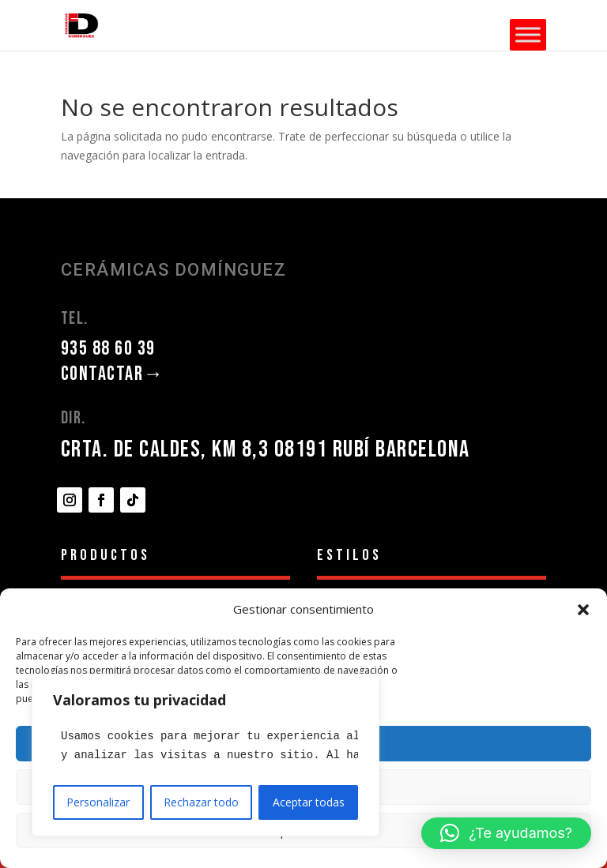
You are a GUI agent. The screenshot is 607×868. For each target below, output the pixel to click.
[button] (583, 610)
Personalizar (98, 802)
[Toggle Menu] (528, 34)
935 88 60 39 (108, 349)
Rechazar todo (201, 802)
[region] (205, 755)
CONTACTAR (113, 374)
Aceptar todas (309, 802)
